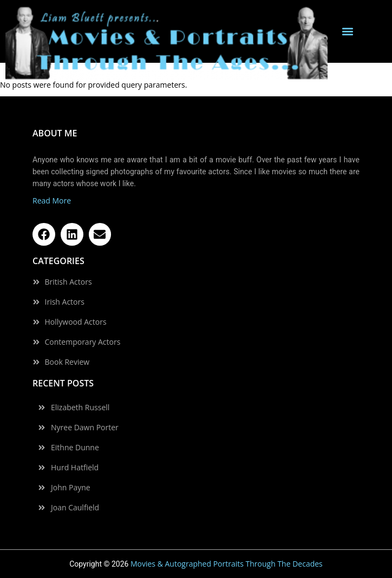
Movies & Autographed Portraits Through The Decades (227, 564)
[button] (347, 32)
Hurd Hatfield (75, 468)
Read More (52, 201)
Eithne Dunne (75, 448)
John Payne (71, 488)
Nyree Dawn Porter (85, 428)
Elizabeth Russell (80, 408)
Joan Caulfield (75, 508)
